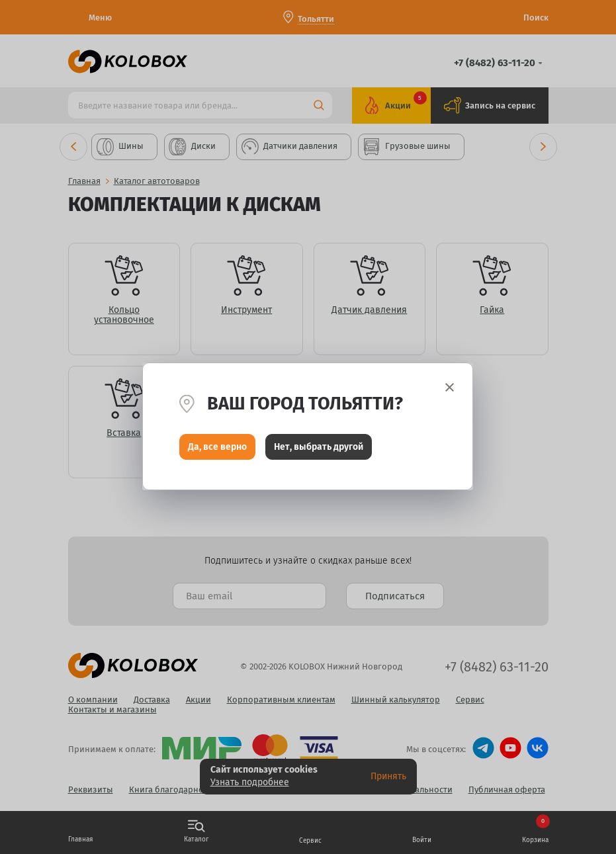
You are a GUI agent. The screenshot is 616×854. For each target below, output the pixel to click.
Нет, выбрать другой (319, 448)
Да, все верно (217, 448)
